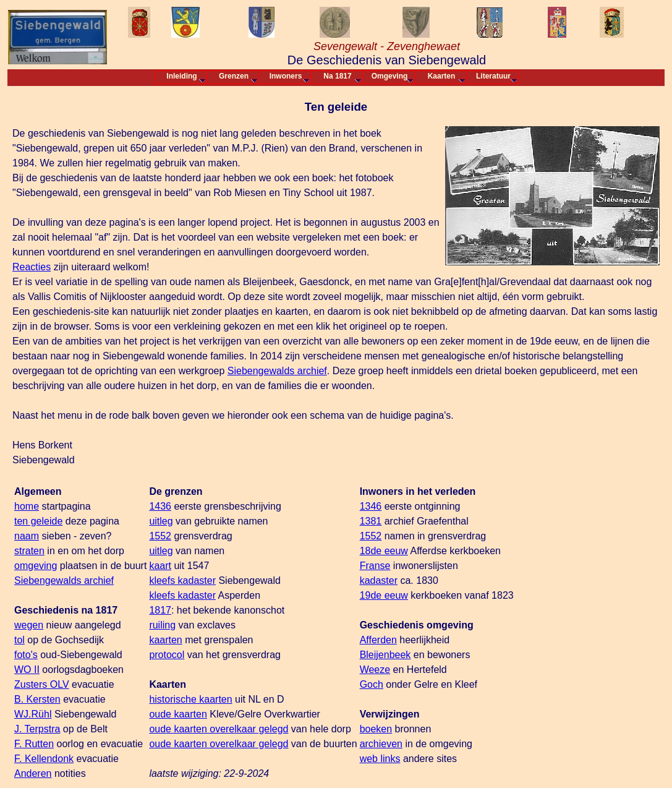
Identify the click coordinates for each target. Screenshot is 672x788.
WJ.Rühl (33, 714)
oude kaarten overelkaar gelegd (219, 729)
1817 (160, 610)
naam (27, 536)
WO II (27, 670)
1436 (160, 506)
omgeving (36, 566)
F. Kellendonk (44, 759)
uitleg (161, 521)
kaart (160, 566)
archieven (381, 744)
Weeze (375, 670)
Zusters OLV (42, 684)
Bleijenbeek (385, 655)
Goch (372, 684)
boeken (376, 729)
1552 (160, 536)
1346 (371, 506)
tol (19, 640)
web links (380, 759)
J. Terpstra (37, 729)
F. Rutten (34, 744)
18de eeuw (384, 551)
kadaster (379, 580)
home (27, 506)
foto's (26, 655)
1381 (371, 521)
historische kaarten (190, 699)
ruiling (162, 625)
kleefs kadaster (182, 580)
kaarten (165, 640)
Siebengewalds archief (277, 371)
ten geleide (38, 521)
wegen (29, 625)
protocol (167, 655)
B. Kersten (37, 699)
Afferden (378, 640)
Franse (375, 566)
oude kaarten (178, 714)
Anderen (33, 773)
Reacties (32, 267)
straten (29, 551)
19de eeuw (384, 595)
